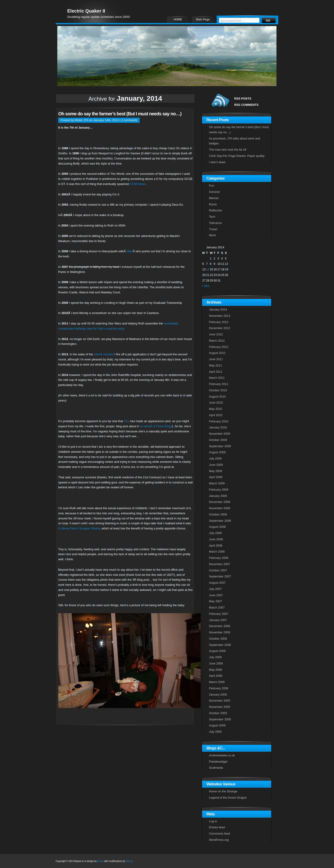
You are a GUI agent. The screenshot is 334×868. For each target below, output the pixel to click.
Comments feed (219, 834)
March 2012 (217, 341)
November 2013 (220, 316)
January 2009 (218, 496)
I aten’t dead (217, 162)
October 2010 (218, 390)
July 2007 (215, 589)
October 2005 (218, 713)
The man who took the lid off (228, 150)
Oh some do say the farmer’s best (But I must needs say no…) (120, 114)
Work (212, 235)
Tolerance (215, 223)
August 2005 (217, 725)
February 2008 (219, 558)
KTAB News (138, 184)
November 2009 (220, 434)
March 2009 (217, 483)
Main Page (203, 19)
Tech (212, 217)
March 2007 (217, 607)
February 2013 (219, 322)
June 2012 (216, 334)
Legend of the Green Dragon (228, 798)
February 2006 (219, 688)
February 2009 (219, 490)
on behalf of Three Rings (156, 426)
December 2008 (220, 502)
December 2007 (220, 564)
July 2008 (215, 533)
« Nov (206, 286)
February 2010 (219, 421)
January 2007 (218, 620)
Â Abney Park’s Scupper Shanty (79, 528)
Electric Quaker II (86, 11)
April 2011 (216, 372)
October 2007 (218, 570)
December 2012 (220, 328)
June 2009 (216, 465)
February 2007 (219, 614)
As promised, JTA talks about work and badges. (234, 141)
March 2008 (217, 552)
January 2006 (218, 695)
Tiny (127, 421)
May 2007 (215, 601)
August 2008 (217, 527)
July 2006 (215, 657)
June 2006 (216, 663)
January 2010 (218, 427)
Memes (214, 198)
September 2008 (220, 521)
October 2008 (218, 514)
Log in (213, 821)
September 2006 (220, 645)
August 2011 (217, 353)
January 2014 (218, 309)
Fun (212, 186)
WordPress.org (219, 840)
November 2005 (220, 707)
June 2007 (216, 595)
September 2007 (220, 576)
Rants (213, 204)
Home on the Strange (223, 791)
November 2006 (220, 632)
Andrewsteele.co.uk (222, 755)
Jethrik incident (104, 354)
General (214, 192)
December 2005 (220, 701)
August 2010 (217, 397)
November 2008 (220, 508)
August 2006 (217, 651)
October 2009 (218, 440)
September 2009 (220, 446)
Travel (213, 229)
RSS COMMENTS (246, 105)
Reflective (215, 210)
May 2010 (215, 409)
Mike (130, 251)
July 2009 (215, 458)
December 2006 (220, 626)
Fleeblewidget (218, 762)
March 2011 (217, 378)
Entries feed (217, 827)
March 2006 (217, 682)
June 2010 (216, 403)
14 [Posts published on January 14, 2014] (208, 269)
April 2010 (216, 415)
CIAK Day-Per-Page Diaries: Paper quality (237, 156)
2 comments (129, 120)
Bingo (100, 861)
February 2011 (219, 384)
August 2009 (217, 452)
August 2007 (217, 583)
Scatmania (216, 768)
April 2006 (216, 676)
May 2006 (215, 670)
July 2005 (215, 732)
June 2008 (216, 539)
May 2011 (215, 365)
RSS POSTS (243, 99)
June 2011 (216, 359)
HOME (178, 19)
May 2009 (215, 471)
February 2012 (219, 347)
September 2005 (220, 719)
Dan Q (129, 861)
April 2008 (216, 546)
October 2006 (218, 639)
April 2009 (216, 477)
